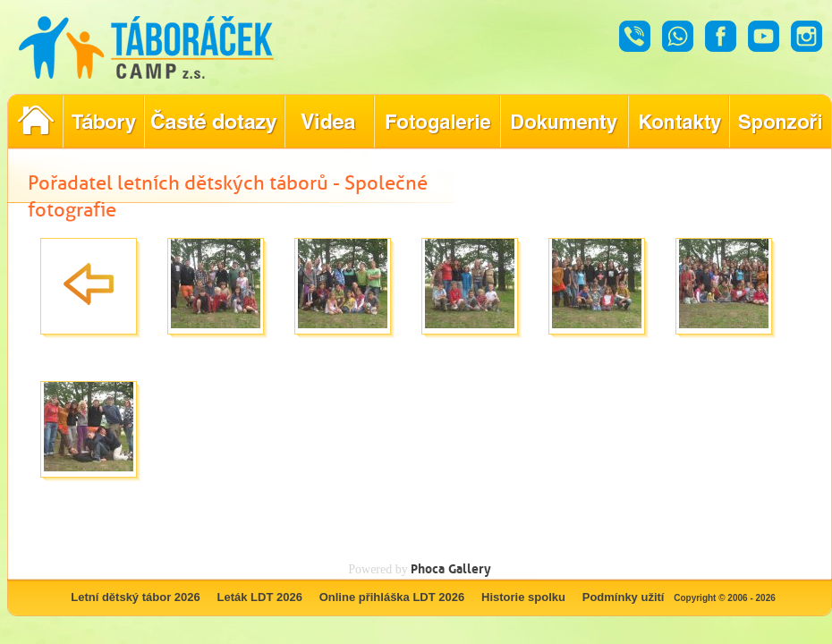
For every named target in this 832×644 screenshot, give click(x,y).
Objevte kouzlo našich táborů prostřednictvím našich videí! (329, 122)
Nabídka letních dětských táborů (103, 122)
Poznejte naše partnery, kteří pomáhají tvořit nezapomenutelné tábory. (781, 122)
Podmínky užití (624, 597)
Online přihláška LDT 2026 (392, 597)
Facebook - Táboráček (721, 36)
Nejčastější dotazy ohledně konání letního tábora (214, 122)
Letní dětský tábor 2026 (136, 597)
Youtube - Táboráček (764, 36)
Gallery (470, 568)
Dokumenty (564, 122)
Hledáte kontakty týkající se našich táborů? (679, 122)
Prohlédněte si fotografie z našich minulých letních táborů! (437, 122)
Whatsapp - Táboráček (678, 36)
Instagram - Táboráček (807, 36)
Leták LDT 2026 (260, 597)
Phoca (428, 568)
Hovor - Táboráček (635, 36)
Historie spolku (523, 597)
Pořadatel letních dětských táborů (35, 122)
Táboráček (146, 47)
